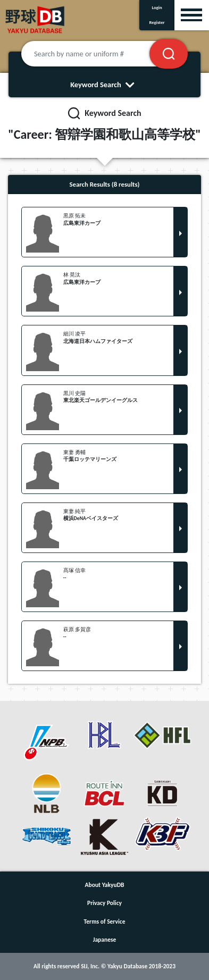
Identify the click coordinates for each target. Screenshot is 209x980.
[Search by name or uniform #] (98, 54)
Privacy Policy (104, 903)
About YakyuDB (105, 885)
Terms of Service (105, 922)
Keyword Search (104, 85)
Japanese (105, 940)
